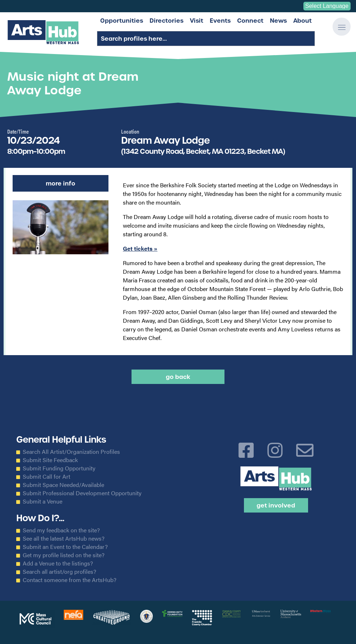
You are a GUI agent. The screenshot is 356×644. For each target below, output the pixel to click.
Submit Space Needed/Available (63, 485)
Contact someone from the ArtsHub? (70, 580)
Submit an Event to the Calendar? (65, 547)
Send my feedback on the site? (61, 530)
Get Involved (276, 505)
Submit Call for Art (46, 477)
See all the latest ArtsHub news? (64, 538)
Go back (178, 377)
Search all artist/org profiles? (59, 572)
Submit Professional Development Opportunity (82, 493)
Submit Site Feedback (50, 460)
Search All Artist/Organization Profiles (71, 452)
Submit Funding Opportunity (59, 468)
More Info (61, 183)
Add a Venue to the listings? (58, 563)
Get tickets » (140, 248)
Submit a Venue (43, 501)
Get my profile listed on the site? (64, 555)
